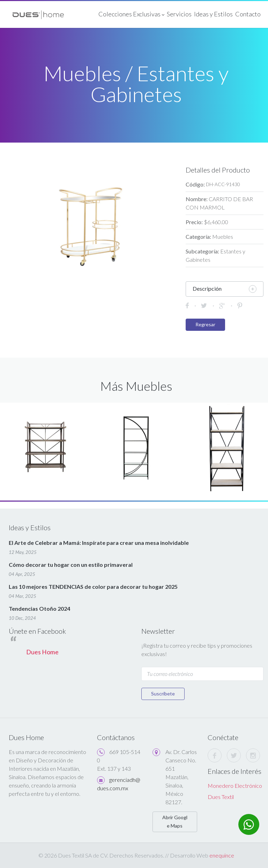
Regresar (205, 324)
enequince (222, 855)
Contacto (248, 14)
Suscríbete (163, 694)
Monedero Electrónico (235, 786)
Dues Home (42, 652)
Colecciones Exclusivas (131, 15)
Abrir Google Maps (175, 821)
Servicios (179, 14)
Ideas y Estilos (213, 14)
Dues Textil (221, 797)
